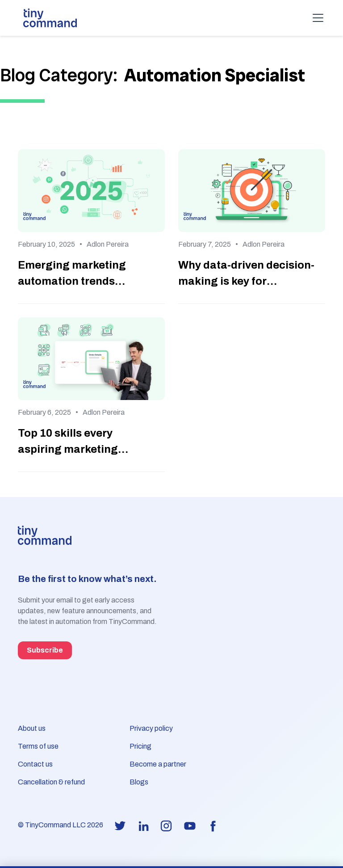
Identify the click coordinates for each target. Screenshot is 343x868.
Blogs (139, 782)
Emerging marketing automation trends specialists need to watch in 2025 (84, 274)
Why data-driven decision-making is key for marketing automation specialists (246, 274)
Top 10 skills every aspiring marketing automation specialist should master (75, 442)
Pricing (140, 746)
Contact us (35, 764)
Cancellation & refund (51, 782)
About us (32, 728)
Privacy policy (151, 728)
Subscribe (45, 650)
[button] (316, 18)
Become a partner (158, 764)
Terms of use (38, 746)
